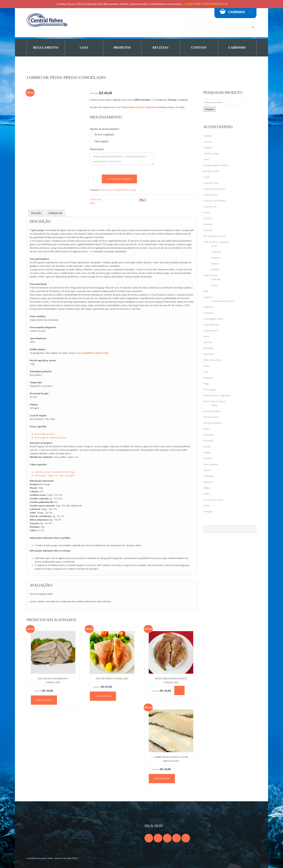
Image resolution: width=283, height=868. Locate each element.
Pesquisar (209, 109)
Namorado (209, 354)
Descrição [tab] (36, 213)
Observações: (97, 149)
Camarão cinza (211, 183)
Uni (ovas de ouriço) (214, 500)
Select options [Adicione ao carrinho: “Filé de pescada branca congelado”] (44, 700)
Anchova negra (211, 153)
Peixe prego (131, 190)
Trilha (206, 494)
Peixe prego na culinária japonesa (50, 438)
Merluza (208, 342)
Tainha (207, 470)
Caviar (207, 212)
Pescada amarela (212, 411)
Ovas (206, 372)
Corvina (208, 218)
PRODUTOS (122, 48)
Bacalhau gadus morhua (216, 165)
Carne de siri (210, 206)
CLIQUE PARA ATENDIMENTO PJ (206, 4)
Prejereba (208, 441)
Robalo (207, 446)
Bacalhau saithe (211, 171)
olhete (214, 405)
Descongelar (99, 141)
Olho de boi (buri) (213, 360)
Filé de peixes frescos (214, 236)
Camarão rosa (210, 195)
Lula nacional (210, 330)
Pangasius (209, 378)
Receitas (160, 48)
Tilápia (207, 488)
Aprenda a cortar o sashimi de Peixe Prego (55, 472)
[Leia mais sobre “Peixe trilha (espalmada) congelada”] (179, 690)
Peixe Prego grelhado (45, 434)
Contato (199, 48)
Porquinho (209, 435)
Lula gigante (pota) (213, 319)
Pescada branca (211, 417)
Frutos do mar (211, 275)
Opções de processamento (105, 129)
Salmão (207, 452)
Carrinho (237, 48)
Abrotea (208, 142)
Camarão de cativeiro (214, 189)
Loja (84, 48)
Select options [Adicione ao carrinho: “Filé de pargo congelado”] (103, 696)
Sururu (215, 285)
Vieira (207, 506)
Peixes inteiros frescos (215, 401)
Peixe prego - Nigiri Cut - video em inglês (54, 476)
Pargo (206, 384)
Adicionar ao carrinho (119, 179)
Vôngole (208, 511)
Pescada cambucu (212, 423)
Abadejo (208, 136)
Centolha (216, 279)
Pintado (215, 269)
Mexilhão (208, 348)
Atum (206, 159)
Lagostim (208, 307)
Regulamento (46, 48)
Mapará (215, 264)
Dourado (208, 230)
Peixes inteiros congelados (217, 395)
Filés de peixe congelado (113, 190)
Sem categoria (211, 464)
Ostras (207, 366)
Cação (207, 177)
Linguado (208, 313)
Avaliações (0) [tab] (55, 213)
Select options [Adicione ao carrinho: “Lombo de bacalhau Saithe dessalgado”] (162, 779)
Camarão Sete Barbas (214, 201)
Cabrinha (216, 252)
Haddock (216, 258)
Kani (206, 291)
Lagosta (207, 297)
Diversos (208, 224)
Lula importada (211, 325)
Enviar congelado (102, 135)
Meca (206, 336)
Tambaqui (209, 476)
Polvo (206, 429)
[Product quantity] (95, 179)
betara (214, 246)
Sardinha (208, 458)
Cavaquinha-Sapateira (223, 301)
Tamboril (208, 482)
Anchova (208, 147)
